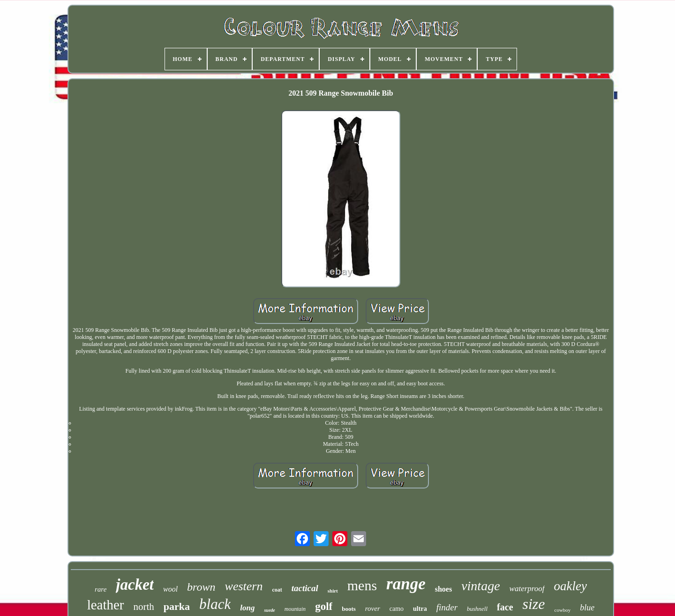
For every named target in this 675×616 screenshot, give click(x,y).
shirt (333, 591)
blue (587, 608)
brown (201, 587)
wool (170, 589)
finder (447, 607)
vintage (480, 586)
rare (101, 589)
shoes (443, 589)
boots (349, 609)
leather (106, 605)
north (144, 607)
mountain (295, 609)
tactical (305, 588)
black (215, 604)
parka (177, 606)
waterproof (527, 589)
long (247, 608)
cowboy (563, 610)
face (505, 607)
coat (277, 590)
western (244, 586)
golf (324, 606)
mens (362, 585)
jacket (135, 585)
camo (397, 609)
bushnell (477, 609)
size (534, 604)
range (406, 584)
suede (269, 610)
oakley (570, 586)
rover (373, 608)
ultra (420, 609)
